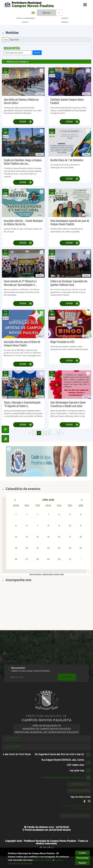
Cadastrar (67, 677)
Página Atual (14, 40)
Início (6, 40)
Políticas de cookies (82, 808)
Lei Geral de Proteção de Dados (75, 816)
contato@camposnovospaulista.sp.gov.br (63, 777)
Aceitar (83, 853)
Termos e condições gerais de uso (76, 805)
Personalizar (83, 858)
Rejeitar (83, 863)
